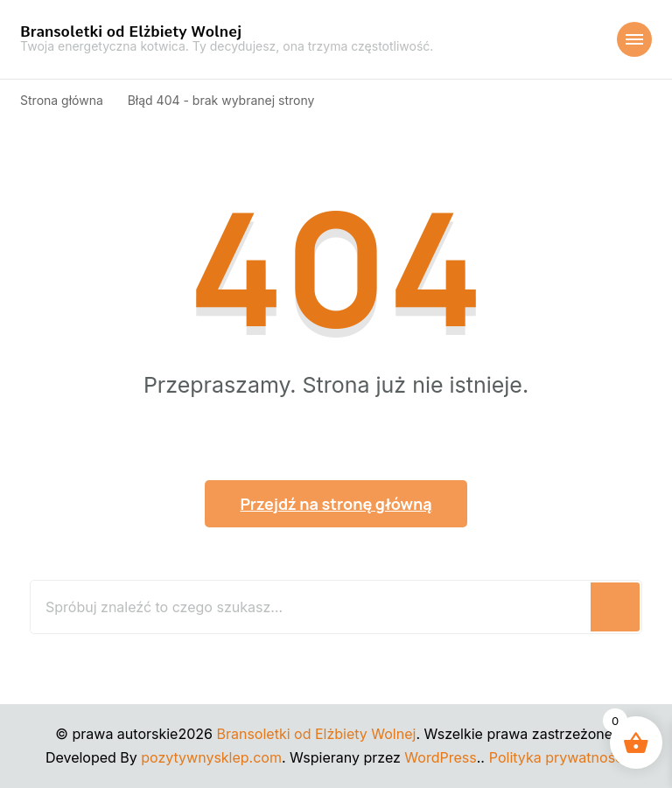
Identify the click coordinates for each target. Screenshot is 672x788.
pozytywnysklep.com (211, 757)
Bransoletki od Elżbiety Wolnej (131, 31)
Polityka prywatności (558, 757)
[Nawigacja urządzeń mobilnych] (634, 39)
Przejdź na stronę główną (336, 504)
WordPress (440, 757)
